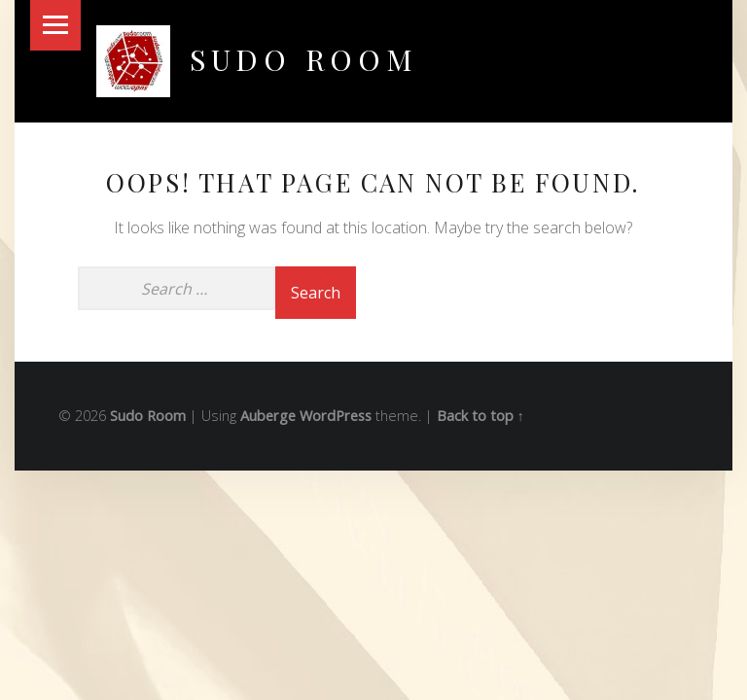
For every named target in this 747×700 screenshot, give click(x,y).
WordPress (336, 416)
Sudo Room (304, 59)
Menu (55, 25)
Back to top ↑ (480, 416)
